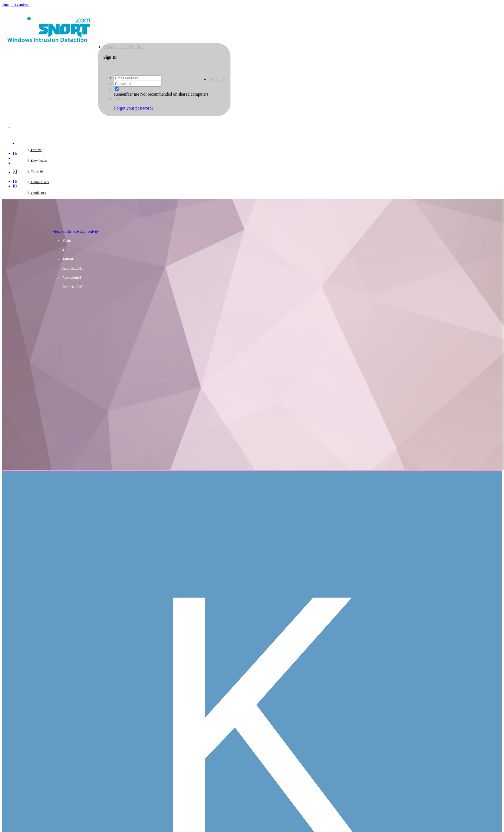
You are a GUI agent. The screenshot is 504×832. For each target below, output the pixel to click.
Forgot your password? (134, 108)
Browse (26, 139)
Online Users (40, 182)
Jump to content (16, 4)
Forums (36, 150)
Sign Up (217, 79)
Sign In (122, 99)
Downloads (38, 161)
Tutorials (37, 171)
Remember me (127, 94)
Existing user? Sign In (123, 47)
